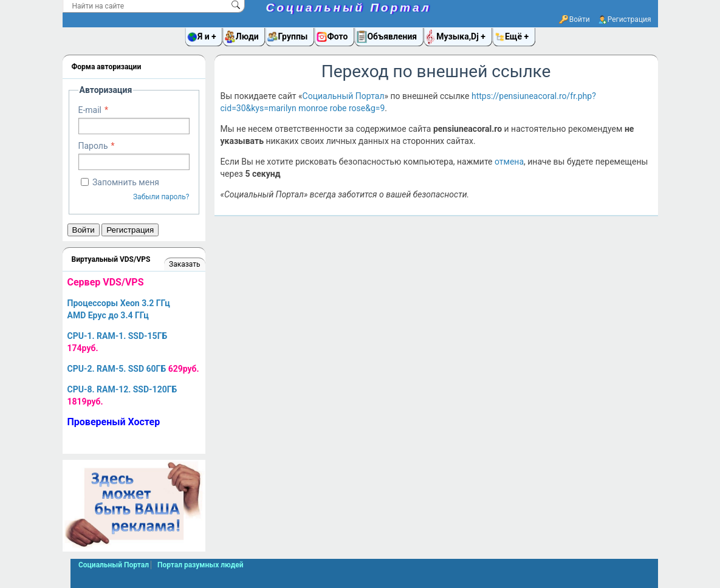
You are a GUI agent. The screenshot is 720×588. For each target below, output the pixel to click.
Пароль (93, 146)
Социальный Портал (349, 8)
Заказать (184, 264)
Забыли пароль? (161, 197)
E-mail (90, 110)
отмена (509, 162)
